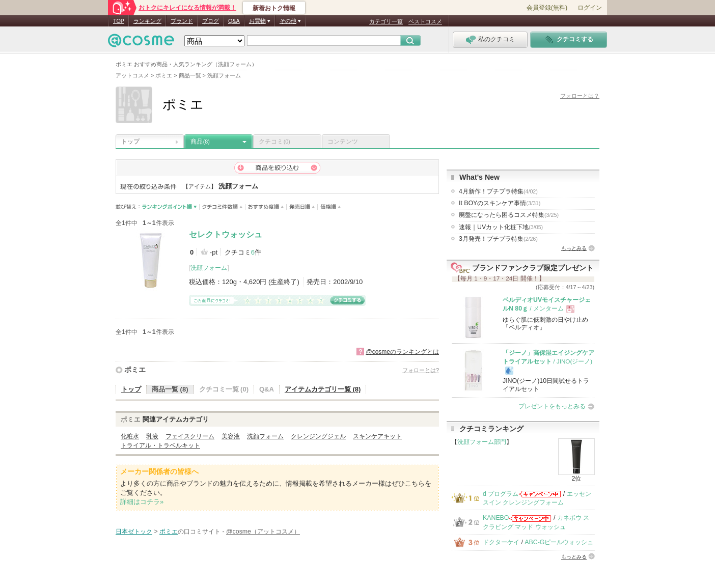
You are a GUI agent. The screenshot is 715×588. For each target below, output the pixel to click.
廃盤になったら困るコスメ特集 (509, 215)
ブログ (211, 21)
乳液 (152, 436)
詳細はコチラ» (142, 502)
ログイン (590, 8)
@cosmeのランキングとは (402, 352)
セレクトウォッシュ (226, 234)
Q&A (234, 21)
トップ (130, 142)
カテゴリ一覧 (386, 21)
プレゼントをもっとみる (552, 406)
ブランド (182, 21)
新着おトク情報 (274, 8)
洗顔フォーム (209, 268)
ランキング (147, 21)
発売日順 (302, 207)
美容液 (231, 436)
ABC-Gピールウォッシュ (559, 542)
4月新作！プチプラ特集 (498, 191)
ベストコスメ (425, 21)
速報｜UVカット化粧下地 (501, 227)
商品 (200, 142)
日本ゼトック (134, 531)
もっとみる (574, 248)
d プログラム (501, 494)
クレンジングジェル (318, 436)
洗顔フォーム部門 (482, 442)
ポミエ (135, 370)
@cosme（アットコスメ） (263, 531)
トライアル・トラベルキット (160, 445)
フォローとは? (421, 370)
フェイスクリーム (190, 436)
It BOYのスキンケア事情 (500, 203)
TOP (119, 21)
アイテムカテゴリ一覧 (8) (323, 389)
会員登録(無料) (547, 8)
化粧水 (130, 436)
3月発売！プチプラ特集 (498, 239)
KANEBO (496, 518)
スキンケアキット (377, 436)
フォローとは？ (580, 96)
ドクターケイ (501, 542)
